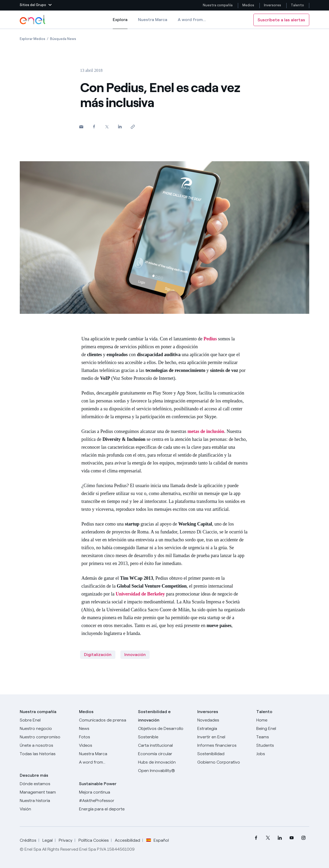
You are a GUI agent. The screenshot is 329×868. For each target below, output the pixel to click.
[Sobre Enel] (46, 720)
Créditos (28, 840)
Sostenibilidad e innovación (154, 716)
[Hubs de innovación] (164, 762)
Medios (248, 5)
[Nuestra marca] (105, 754)
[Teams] (283, 737)
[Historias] (46, 754)
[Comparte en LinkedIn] (120, 126)
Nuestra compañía (218, 5)
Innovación (135, 655)
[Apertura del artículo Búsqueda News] (63, 39)
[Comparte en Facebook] (94, 126)
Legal (48, 840)
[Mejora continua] (105, 792)
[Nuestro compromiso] (46, 737)
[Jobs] (283, 754)
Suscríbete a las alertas (281, 20)
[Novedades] (224, 720)
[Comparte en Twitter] (107, 127)
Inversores (272, 5)
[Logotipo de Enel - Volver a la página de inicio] (33, 20)
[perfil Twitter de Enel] (268, 838)
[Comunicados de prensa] (105, 720)
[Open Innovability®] (164, 771)
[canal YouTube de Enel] (291, 838)
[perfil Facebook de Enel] (256, 838)
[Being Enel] (283, 729)
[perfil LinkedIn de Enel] (280, 838)
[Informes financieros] (224, 745)
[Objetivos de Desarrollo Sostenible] (164, 733)
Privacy (66, 840)
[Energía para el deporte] (105, 809)
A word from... (192, 20)
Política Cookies (94, 840)
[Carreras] (283, 720)
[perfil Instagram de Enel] (303, 838)
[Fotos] (105, 737)
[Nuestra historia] (46, 801)
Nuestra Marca (153, 20)
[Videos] (105, 745)
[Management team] (46, 792)
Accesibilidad (127, 840)
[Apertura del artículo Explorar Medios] (33, 39)
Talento (298, 5)
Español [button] (158, 840)
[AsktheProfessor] (105, 801)
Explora (120, 23)
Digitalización (98, 655)
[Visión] (46, 809)
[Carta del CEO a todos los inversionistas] (105, 729)
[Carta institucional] (164, 745)
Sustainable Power (98, 784)
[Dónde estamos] (46, 784)
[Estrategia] (224, 729)
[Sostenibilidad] (224, 754)
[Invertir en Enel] (224, 737)
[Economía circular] (164, 754)
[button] (36, 5)
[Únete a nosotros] (46, 745)
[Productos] (46, 729)
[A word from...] (105, 762)
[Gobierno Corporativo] (224, 762)
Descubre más (34, 775)
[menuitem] (256, 838)
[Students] (283, 745)
